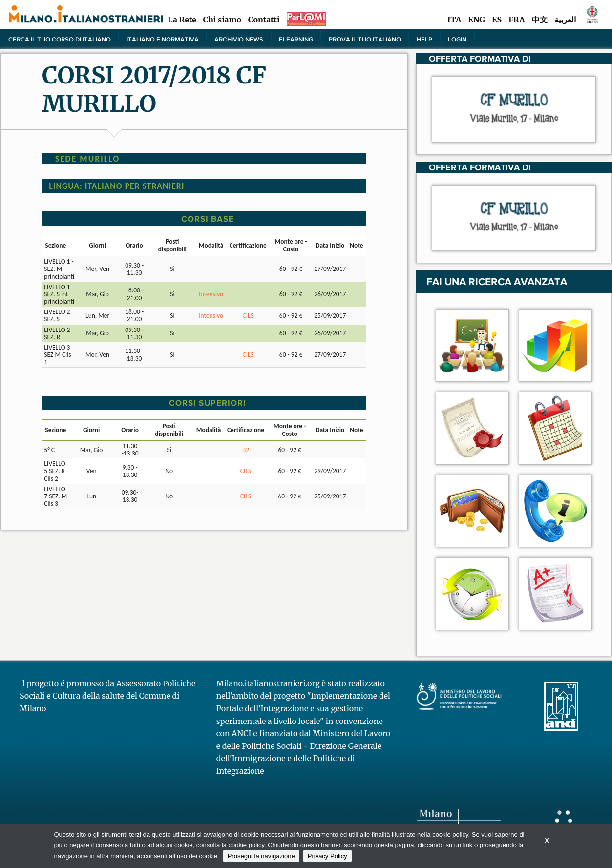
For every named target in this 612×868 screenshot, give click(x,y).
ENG (476, 20)
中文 (540, 20)
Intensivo (211, 294)
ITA (454, 20)
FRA (517, 20)
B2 (246, 450)
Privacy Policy (327, 856)
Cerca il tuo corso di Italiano (60, 39)
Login (457, 39)
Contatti (264, 20)
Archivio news (239, 39)
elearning (296, 39)
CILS (248, 316)
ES (497, 20)
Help (424, 39)
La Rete (182, 20)
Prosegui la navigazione (261, 856)
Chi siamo (222, 20)
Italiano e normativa (163, 39)
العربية (565, 20)
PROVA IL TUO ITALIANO (365, 39)
